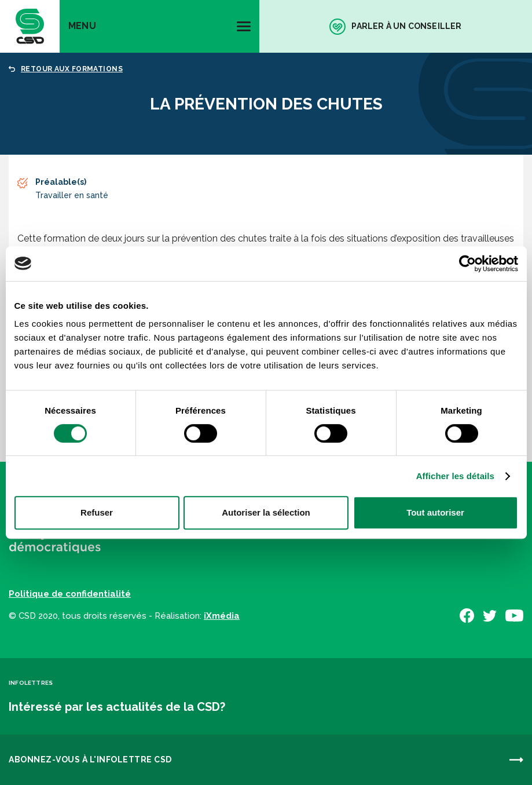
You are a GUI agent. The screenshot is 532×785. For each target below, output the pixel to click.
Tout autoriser (435, 512)
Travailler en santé (72, 195)
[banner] (30, 26)
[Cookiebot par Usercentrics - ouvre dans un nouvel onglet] (467, 264)
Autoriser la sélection (266, 512)
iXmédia (222, 616)
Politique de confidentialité (70, 594)
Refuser (97, 512)
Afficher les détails (455, 476)
